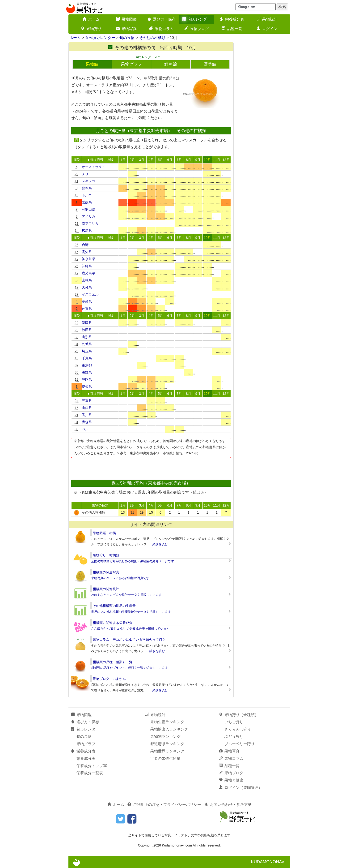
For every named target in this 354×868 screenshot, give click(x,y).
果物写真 (126, 29)
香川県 (87, 415)
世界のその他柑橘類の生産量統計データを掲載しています (131, 612)
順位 (77, 160)
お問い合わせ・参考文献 (228, 805)
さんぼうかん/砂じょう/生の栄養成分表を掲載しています (130, 629)
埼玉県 (87, 351)
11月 (217, 160)
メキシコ (88, 181)
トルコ (87, 195)
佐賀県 (87, 309)
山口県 (87, 408)
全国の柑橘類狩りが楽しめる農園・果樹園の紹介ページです (133, 561)
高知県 (87, 252)
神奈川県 (88, 259)
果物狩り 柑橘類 (106, 555)
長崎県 (87, 301)
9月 (198, 160)
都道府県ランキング (167, 744)
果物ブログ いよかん (109, 679)
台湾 (85, 245)
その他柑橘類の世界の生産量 (114, 606)
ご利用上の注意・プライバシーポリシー (164, 805)
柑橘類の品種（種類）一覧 (113, 662)
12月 (226, 160)
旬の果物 (127, 38)
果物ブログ (197, 29)
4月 (151, 160)
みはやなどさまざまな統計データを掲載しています (126, 595)
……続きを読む (157, 544)
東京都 (87, 365)
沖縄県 (87, 266)
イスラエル (90, 294)
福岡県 (87, 323)
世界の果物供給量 (165, 758)
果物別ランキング (165, 737)
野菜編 (210, 64)
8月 (189, 160)
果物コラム (161, 29)
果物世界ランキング (167, 751)
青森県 (87, 422)
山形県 (87, 337)
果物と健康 (231, 780)
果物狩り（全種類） (239, 715)
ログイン (267, 29)
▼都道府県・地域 (100, 160)
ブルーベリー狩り (240, 744)
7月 (179, 160)
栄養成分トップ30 (92, 766)
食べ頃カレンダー (100, 38)
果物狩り (91, 29)
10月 (207, 160)
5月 (160, 160)
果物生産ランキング (167, 722)
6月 (170, 160)
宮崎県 (87, 280)
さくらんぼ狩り (238, 729)
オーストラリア (93, 167)
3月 (142, 160)
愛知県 (87, 387)
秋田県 (87, 330)
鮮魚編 (171, 64)
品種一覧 (232, 29)
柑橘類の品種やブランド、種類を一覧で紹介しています (129, 668)
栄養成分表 (232, 19)
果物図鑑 (126, 19)
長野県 (87, 372)
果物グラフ (131, 64)
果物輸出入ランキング (169, 729)
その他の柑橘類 (152, 38)
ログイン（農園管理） (240, 788)
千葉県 (87, 358)
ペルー (87, 429)
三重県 (87, 401)
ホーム (91, 19)
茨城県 (87, 344)
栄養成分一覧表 (90, 773)
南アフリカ (90, 223)
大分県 (87, 287)
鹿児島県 (88, 273)
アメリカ (88, 216)
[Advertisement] (151, 467)
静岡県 (87, 379)
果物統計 (267, 19)
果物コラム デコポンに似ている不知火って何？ (129, 640)
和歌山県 (88, 209)
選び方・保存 (161, 19)
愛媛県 (87, 202)
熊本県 (87, 188)
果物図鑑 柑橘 (104, 533)
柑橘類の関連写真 (106, 572)
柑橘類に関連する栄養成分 (113, 623)
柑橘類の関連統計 (106, 589)
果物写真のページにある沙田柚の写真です (120, 578)
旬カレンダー (197, 19)
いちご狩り (234, 722)
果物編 (92, 64)
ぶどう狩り (234, 737)
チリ (85, 174)
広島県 (87, 231)
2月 (132, 160)
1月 (123, 160)
